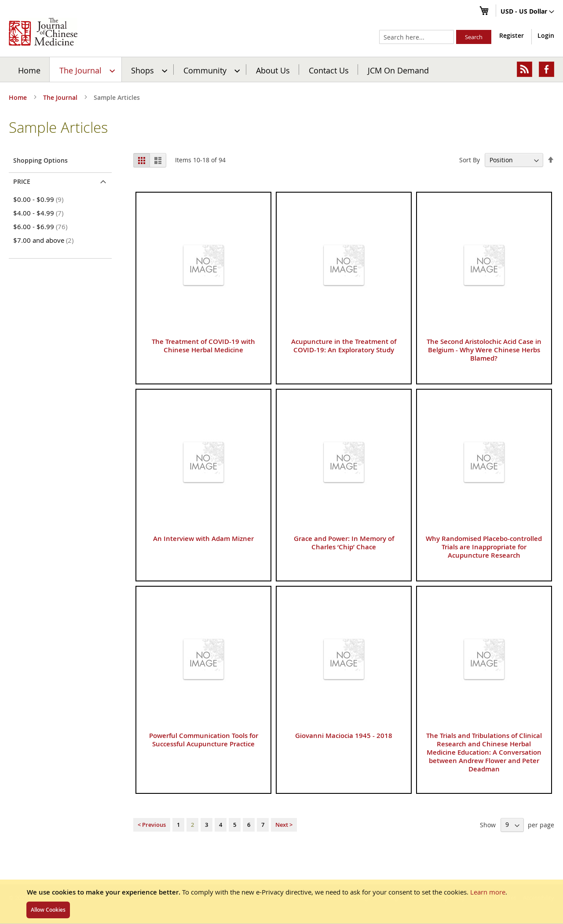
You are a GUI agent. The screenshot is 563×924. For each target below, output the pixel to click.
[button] (527, 12)
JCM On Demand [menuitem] (398, 70)
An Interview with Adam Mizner (203, 539)
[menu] (281, 69)
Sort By (470, 160)
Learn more (488, 892)
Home (29, 70)
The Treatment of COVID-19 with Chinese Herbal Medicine (203, 346)
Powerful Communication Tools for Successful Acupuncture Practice (204, 740)
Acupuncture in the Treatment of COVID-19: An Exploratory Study (344, 346)
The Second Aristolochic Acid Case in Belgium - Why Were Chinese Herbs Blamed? (484, 350)
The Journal (61, 97)
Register (512, 35)
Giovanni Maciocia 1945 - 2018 (344, 736)
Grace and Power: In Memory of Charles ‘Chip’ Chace (344, 543)
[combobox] (417, 37)
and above (45, 240)
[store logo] (43, 32)
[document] (281, 902)
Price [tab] (22, 181)
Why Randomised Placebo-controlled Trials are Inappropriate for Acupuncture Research (484, 547)
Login (546, 35)
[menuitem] (86, 69)
